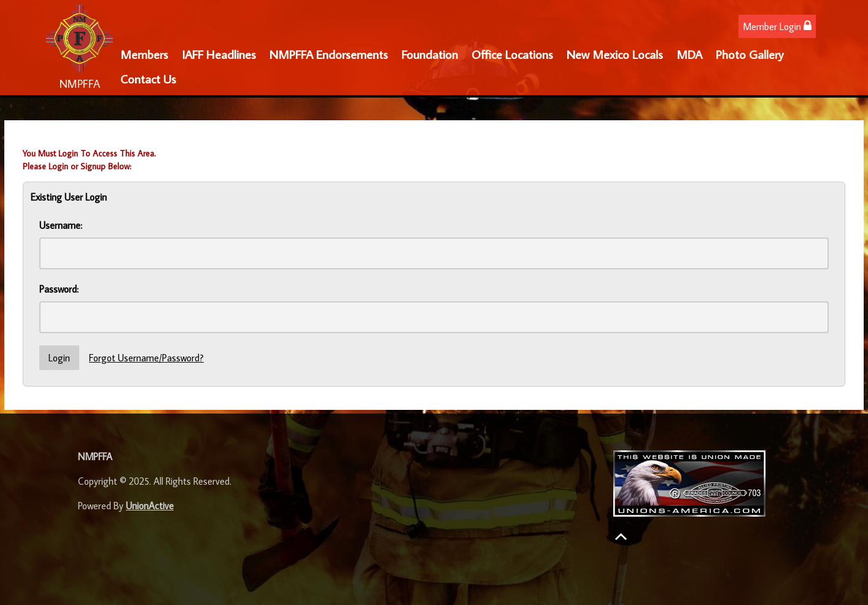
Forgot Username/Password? (146, 358)
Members (144, 54)
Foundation (430, 54)
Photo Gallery (750, 54)
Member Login (777, 26)
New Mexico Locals (615, 54)
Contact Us (148, 79)
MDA (689, 54)
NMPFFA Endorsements (329, 54)
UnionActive (150, 506)
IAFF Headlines (219, 54)
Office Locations (512, 54)
